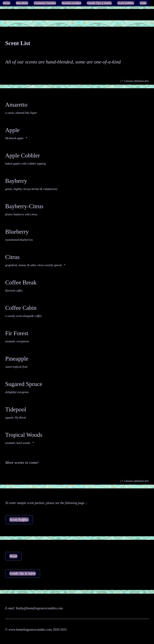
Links (143, 3)
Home (7, 3)
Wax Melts (22, 3)
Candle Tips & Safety (99, 3)
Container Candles (45, 3)
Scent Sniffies (126, 3)
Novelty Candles (71, 3)
